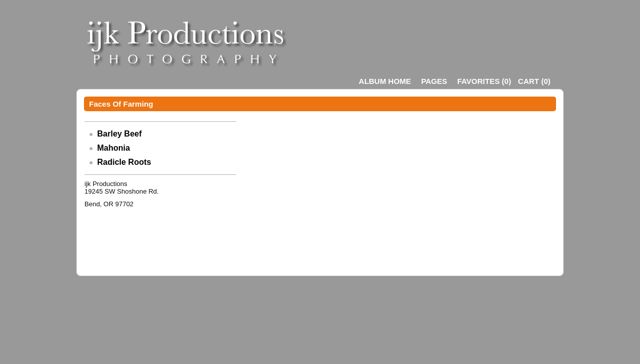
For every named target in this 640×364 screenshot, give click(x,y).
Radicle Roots (124, 162)
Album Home (385, 81)
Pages (434, 81)
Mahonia (114, 148)
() (484, 81)
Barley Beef (119, 134)
